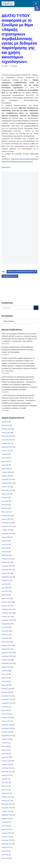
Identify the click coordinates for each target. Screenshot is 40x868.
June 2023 (5, 544)
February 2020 (6, 689)
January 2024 (6, 519)
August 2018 (6, 739)
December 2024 (7, 479)
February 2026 (6, 429)
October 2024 (6, 487)
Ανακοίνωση (6, 167)
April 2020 (5, 681)
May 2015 (5, 851)
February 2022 (6, 602)
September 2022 (7, 577)
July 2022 (5, 584)
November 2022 (7, 570)
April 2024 (5, 508)
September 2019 (7, 703)
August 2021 (6, 624)
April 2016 (5, 826)
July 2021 (5, 627)
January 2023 (6, 562)
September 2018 (7, 736)
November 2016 (7, 808)
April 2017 (5, 790)
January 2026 (6, 433)
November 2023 (7, 526)
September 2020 (7, 663)
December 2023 (7, 523)
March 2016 (6, 829)
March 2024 (6, 512)
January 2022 (6, 606)
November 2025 (7, 440)
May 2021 (5, 635)
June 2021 (5, 631)
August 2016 (6, 819)
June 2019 (5, 707)
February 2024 (6, 516)
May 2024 (5, 505)
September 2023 (7, 534)
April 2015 (5, 855)
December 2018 (7, 725)
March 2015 (6, 858)
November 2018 (7, 728)
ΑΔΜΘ (6, 66)
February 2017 (6, 797)
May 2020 (5, 678)
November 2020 (7, 656)
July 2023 (5, 541)
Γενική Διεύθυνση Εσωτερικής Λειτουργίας (22, 272)
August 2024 (6, 494)
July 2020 (5, 671)
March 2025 (6, 469)
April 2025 (5, 465)
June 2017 (5, 782)
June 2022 (5, 588)
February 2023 (6, 559)
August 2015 (6, 847)
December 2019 (7, 696)
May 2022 (5, 591)
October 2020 (6, 660)
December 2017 (7, 768)
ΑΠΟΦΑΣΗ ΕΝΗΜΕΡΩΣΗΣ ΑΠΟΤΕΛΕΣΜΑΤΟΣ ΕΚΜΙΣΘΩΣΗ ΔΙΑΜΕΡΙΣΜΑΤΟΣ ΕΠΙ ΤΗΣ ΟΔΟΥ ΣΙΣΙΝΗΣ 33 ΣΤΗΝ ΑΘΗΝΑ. (18, 350)
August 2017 (6, 775)
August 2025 (6, 451)
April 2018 (5, 754)
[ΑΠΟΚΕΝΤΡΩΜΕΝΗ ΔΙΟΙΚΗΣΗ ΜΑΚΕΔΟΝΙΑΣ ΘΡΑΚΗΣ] (8, 4)
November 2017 (7, 772)
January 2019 (6, 721)
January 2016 (6, 837)
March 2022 (6, 599)
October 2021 (6, 617)
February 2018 (6, 761)
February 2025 (6, 472)
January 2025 (6, 476)
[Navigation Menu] (36, 4)
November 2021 (7, 613)
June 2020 (5, 674)
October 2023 (6, 530)
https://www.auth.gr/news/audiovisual (20, 161)
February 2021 (6, 645)
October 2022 (6, 573)
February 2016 (6, 833)
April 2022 (5, 595)
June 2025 (5, 458)
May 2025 (5, 461)
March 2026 (6, 425)
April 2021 (5, 638)
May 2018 (5, 750)
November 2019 (7, 700)
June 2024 (5, 501)
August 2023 (6, 537)
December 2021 (7, 609)
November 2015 (7, 844)
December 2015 (7, 840)
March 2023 (6, 555)
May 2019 (5, 710)
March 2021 (6, 642)
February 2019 (6, 718)
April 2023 (5, 552)
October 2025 (6, 443)
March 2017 (6, 793)
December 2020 (7, 653)
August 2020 (6, 667)
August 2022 (6, 580)
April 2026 (5, 422)
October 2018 (6, 732)
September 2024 (7, 490)
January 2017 (6, 801)
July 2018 (5, 743)
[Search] (18, 308)
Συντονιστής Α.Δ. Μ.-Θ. (10, 276)
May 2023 (5, 548)
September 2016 (7, 815)
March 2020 (6, 685)
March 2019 (6, 714)
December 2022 (7, 566)
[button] (37, 8)
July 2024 (5, 498)
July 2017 (5, 779)
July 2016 (5, 822)
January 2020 (6, 692)
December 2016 (7, 804)
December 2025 (7, 436)
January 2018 (6, 764)
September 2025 (7, 447)
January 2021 (6, 649)
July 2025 (5, 454)
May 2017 (5, 786)
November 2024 (7, 483)
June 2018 (5, 746)
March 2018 (6, 757)
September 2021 (7, 620)
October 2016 (6, 811)
